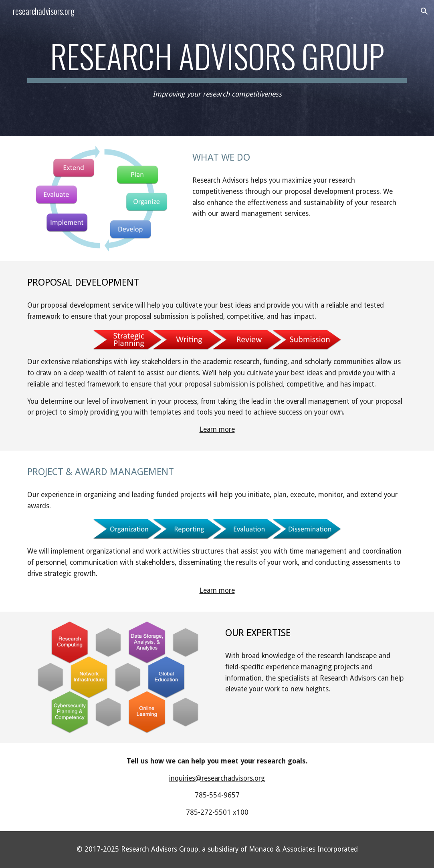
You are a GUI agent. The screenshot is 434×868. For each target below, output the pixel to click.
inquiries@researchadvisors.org (217, 778)
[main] (217, 68)
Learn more (217, 429)
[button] (424, 11)
